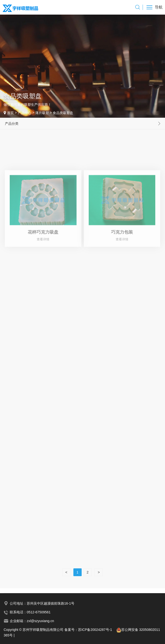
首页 (10, 113)
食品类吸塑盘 (63, 113)
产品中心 (25, 113)
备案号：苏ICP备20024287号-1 (90, 630)
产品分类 (12, 124)
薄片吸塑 (42, 113)
